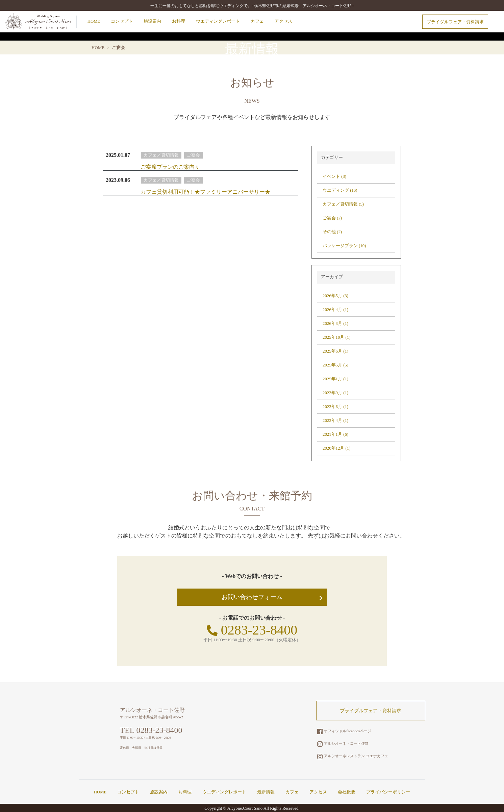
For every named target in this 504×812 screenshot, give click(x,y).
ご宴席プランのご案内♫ (170, 167)
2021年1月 (332, 434)
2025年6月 (332, 351)
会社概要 (347, 792)
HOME (94, 21)
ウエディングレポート (218, 21)
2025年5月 (332, 365)
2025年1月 (332, 379)
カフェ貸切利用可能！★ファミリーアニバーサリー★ (205, 192)
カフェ (257, 21)
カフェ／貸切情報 (161, 155)
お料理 (179, 21)
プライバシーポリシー (388, 792)
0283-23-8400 (252, 630)
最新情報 (266, 792)
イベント (331, 176)
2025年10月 (333, 337)
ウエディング (336, 190)
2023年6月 (332, 407)
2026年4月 (332, 310)
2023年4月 (332, 421)
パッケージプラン (340, 246)
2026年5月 (332, 296)
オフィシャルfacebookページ (344, 731)
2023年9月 (332, 393)
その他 (329, 232)
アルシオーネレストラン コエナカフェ (352, 756)
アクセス (283, 21)
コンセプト (122, 21)
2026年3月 (332, 324)
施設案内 (152, 21)
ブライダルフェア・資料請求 (455, 22)
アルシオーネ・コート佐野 (343, 743)
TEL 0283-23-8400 (151, 730)
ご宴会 (193, 155)
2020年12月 (333, 448)
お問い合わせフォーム (252, 597)
